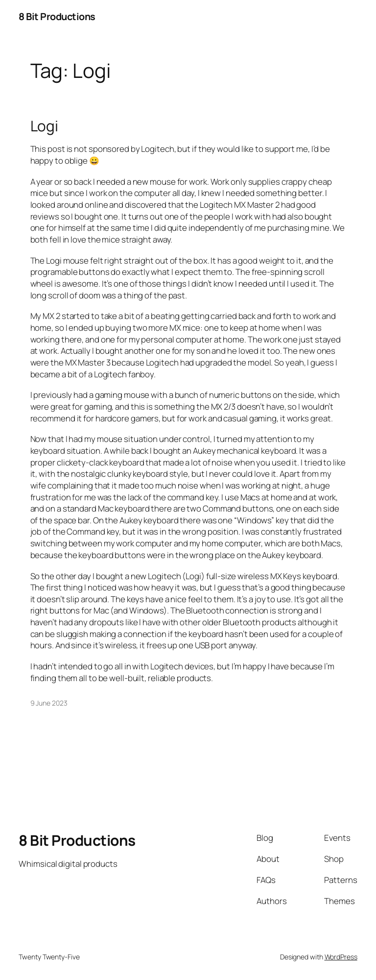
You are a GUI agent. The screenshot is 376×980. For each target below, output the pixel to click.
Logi (45, 126)
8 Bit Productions (57, 16)
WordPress (341, 957)
